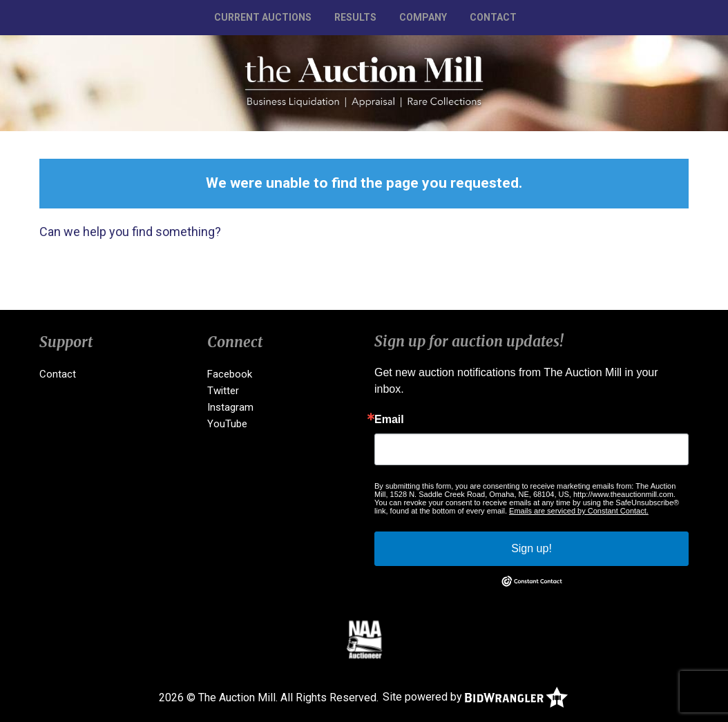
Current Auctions (263, 17)
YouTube (227, 424)
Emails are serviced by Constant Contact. (579, 511)
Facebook (230, 374)
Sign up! (531, 548)
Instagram (230, 407)
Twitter (223, 391)
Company (423, 17)
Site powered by (475, 697)
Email (389, 420)
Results (355, 17)
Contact (493, 17)
